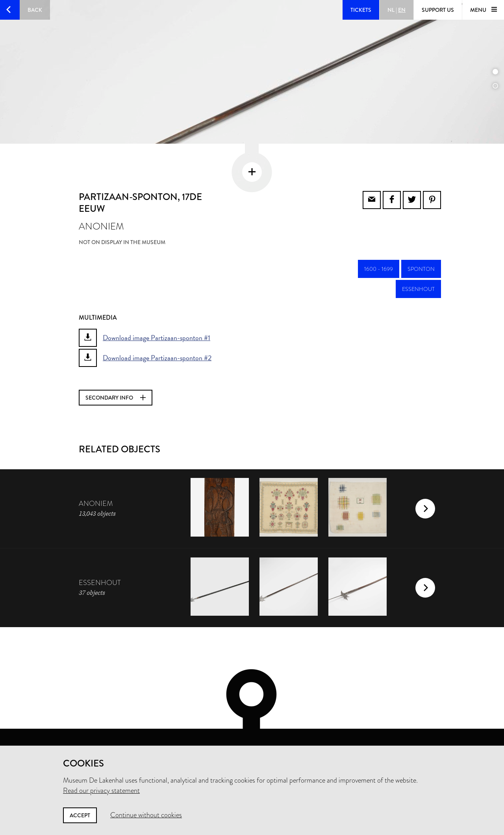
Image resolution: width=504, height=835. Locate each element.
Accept (80, 815)
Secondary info (116, 370)
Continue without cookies (146, 815)
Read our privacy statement (101, 791)
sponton (421, 241)
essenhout (418, 261)
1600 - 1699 (379, 241)
